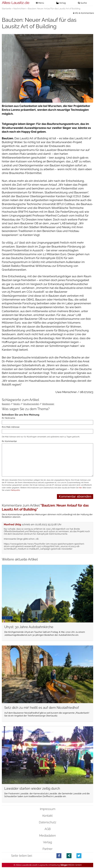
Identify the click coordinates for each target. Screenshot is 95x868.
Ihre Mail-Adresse (11, 427)
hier (80, 488)
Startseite (7, 9)
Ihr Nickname (9, 418)
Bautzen (6, 404)
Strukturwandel (31, 404)
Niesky (17, 404)
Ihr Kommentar (9, 441)
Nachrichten (20, 9)
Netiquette (15, 490)
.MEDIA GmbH (71, 865)
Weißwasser (48, 404)
